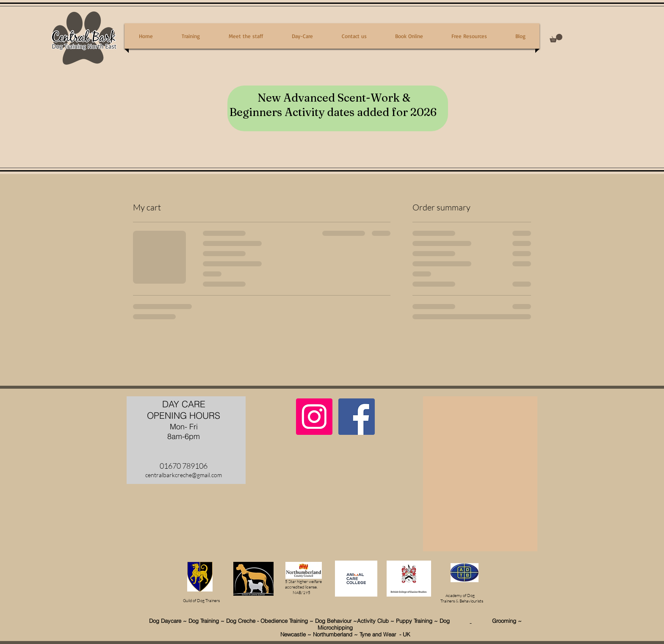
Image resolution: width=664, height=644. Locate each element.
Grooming (494, 621)
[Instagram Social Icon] (314, 417)
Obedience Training (284, 621)
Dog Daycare (165, 621)
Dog (455, 621)
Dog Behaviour (334, 621)
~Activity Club (372, 621)
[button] (556, 38)
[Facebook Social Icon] (357, 417)
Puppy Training (414, 621)
